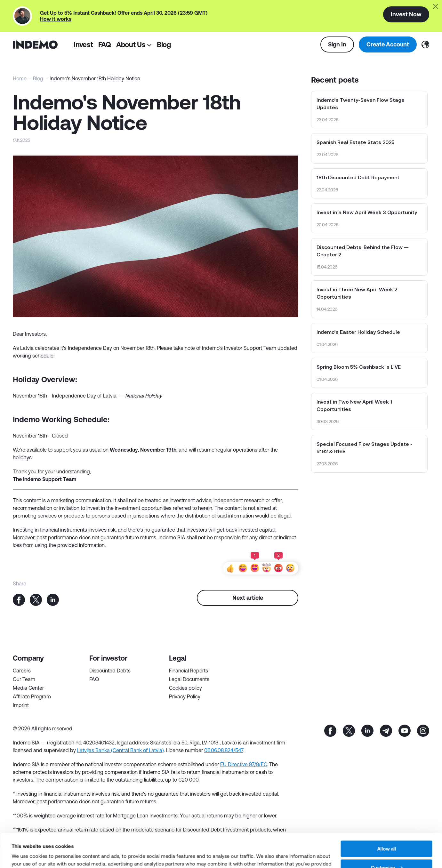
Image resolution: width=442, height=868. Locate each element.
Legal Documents (189, 679)
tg (386, 731)
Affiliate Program (32, 696)
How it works (56, 19)
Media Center (28, 688)
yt (405, 731)
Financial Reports (189, 671)
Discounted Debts (110, 671)
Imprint (21, 705)
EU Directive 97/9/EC (244, 764)
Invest (83, 44)
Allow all (386, 815)
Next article (248, 598)
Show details (26, 855)
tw (349, 731)
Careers (22, 671)
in (367, 731)
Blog (164, 44)
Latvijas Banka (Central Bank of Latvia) (121, 750)
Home (20, 78)
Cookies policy (185, 688)
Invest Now (406, 14)
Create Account (388, 44)
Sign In (337, 44)
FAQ (105, 44)
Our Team (24, 679)
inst (423, 731)
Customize (387, 834)
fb (330, 731)
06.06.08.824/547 (224, 750)
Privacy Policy (185, 696)
